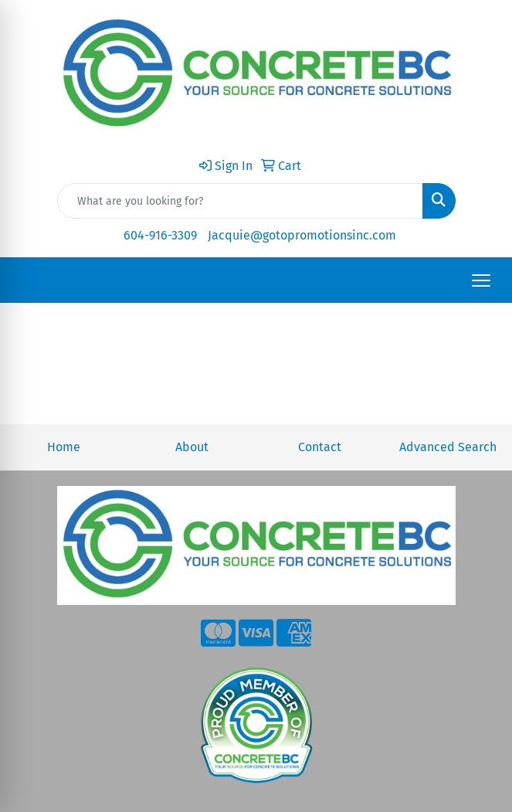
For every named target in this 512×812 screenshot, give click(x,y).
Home (64, 447)
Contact (320, 447)
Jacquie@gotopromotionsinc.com (302, 235)
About (192, 447)
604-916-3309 (160, 235)
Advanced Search (448, 447)
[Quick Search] (240, 201)
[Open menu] (481, 280)
